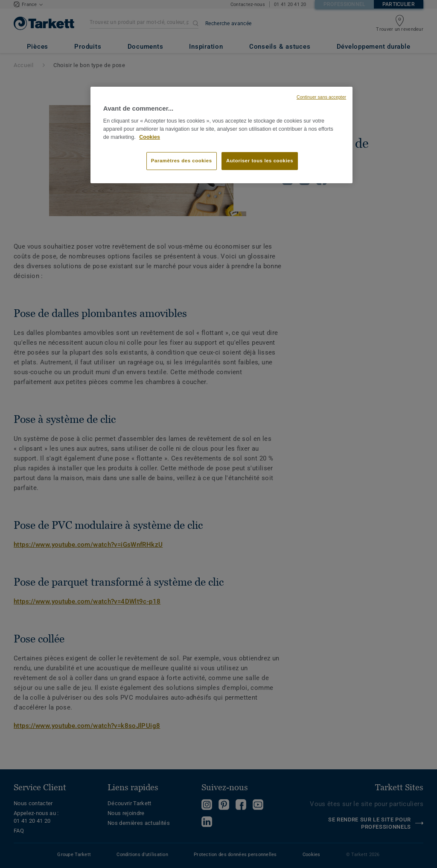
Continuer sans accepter (321, 97)
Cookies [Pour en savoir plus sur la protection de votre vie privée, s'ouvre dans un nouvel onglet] (150, 137)
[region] (221, 135)
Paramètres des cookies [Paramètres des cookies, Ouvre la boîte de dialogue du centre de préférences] (182, 161)
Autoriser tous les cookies (260, 161)
